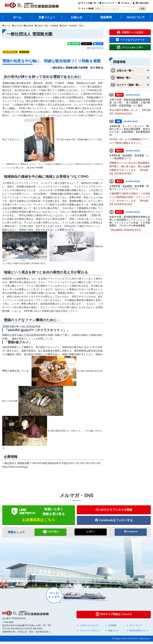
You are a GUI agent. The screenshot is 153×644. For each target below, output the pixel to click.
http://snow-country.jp (15, 467)
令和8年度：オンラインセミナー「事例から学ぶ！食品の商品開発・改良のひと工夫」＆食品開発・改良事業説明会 (130, 130)
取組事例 (106, 17)
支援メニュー (47, 17)
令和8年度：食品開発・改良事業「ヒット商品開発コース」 (129, 157)
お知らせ (76, 17)
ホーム (17, 17)
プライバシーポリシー (90, 633)
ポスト (91, 534)
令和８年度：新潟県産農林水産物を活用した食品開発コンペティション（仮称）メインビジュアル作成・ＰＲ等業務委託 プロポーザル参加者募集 (130, 221)
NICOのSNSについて (139, 633)
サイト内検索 (88, 9)
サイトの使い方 (87, 3)
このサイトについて (89, 628)
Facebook (131, 534)
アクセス (123, 3)
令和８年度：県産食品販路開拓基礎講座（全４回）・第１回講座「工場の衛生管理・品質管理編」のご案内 (130, 102)
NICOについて (136, 17)
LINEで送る (51, 534)
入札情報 (112, 628)
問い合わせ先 (140, 3)
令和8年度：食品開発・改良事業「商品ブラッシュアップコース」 (129, 188)
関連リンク (113, 633)
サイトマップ (106, 3)
